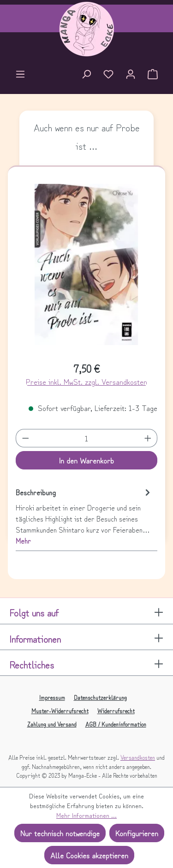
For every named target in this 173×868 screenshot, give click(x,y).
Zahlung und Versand (52, 724)
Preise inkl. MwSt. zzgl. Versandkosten (86, 381)
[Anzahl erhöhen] (148, 438)
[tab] (84, 516)
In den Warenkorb (86, 460)
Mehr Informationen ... (86, 815)
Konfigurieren (137, 833)
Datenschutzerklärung (100, 697)
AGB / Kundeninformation (116, 724)
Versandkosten (138, 757)
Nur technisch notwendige (60, 833)
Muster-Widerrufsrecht (60, 711)
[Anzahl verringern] (25, 438)
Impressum (52, 697)
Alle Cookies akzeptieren (89, 855)
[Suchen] (86, 75)
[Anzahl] (86, 438)
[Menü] (20, 75)
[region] (87, 268)
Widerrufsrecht (116, 711)
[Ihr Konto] (131, 75)
